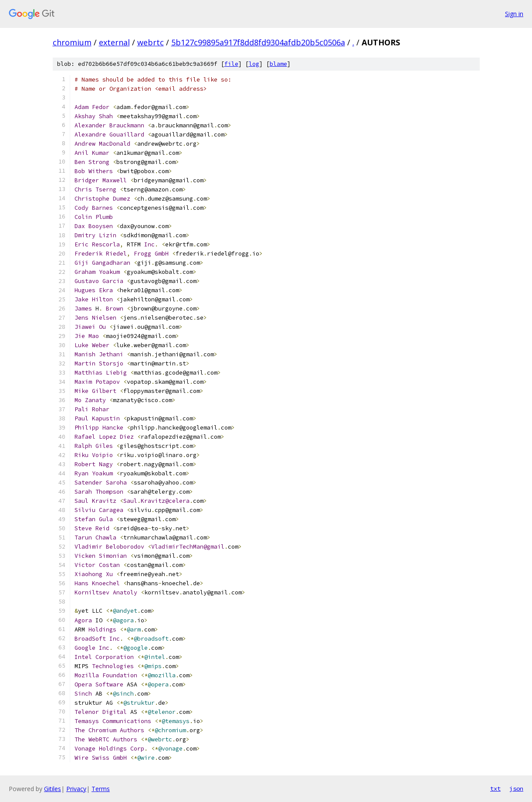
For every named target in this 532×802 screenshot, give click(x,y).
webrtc (151, 42)
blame (278, 64)
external (114, 42)
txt (495, 788)
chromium (72, 42)
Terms (101, 789)
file (231, 64)
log (254, 64)
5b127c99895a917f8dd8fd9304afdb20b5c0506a (258, 42)
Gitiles (53, 789)
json (516, 788)
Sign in (514, 14)
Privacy (76, 789)
